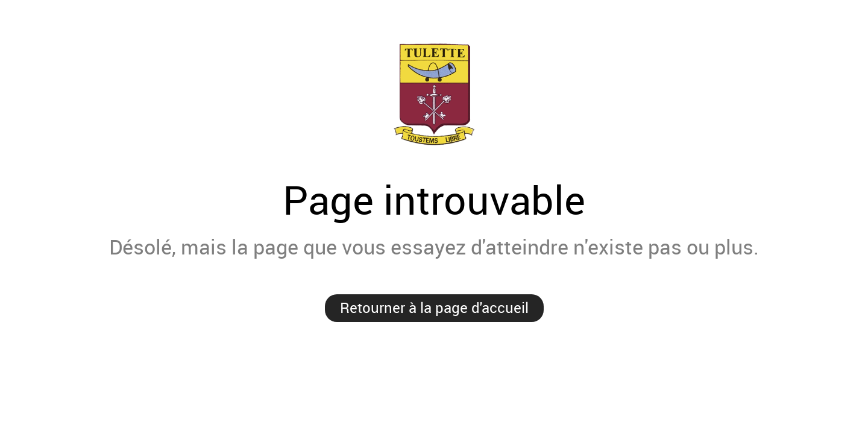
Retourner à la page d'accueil (434, 308)
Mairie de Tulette (434, 94)
